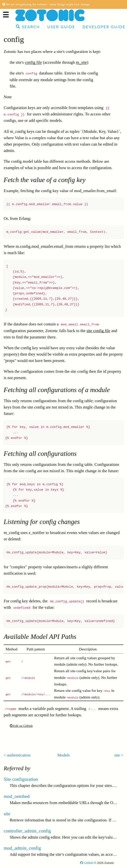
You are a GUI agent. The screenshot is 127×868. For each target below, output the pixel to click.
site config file (98, 331)
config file (33, 62)
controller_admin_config (27, 831)
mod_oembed (17, 796)
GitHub (87, 863)
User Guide (61, 27)
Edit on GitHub (21, 726)
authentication (19, 755)
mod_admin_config (22, 848)
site (117, 755)
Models (64, 755)
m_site (81, 62)
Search (28, 27)
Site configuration (21, 779)
